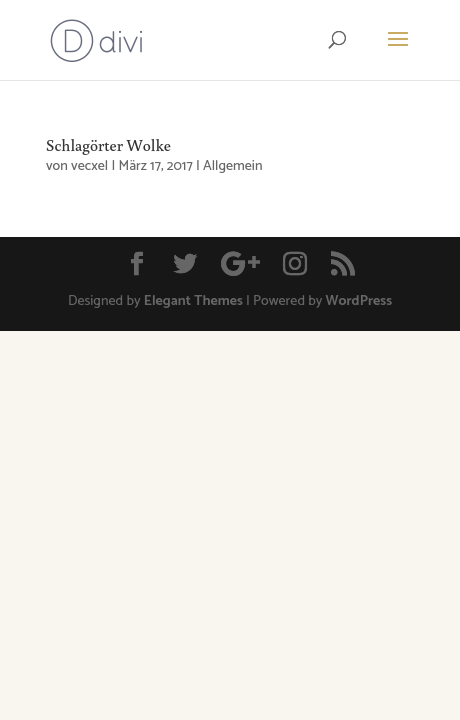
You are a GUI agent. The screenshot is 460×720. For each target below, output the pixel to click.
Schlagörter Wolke (108, 145)
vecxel (89, 166)
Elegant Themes (193, 301)
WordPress (359, 301)
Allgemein (232, 166)
